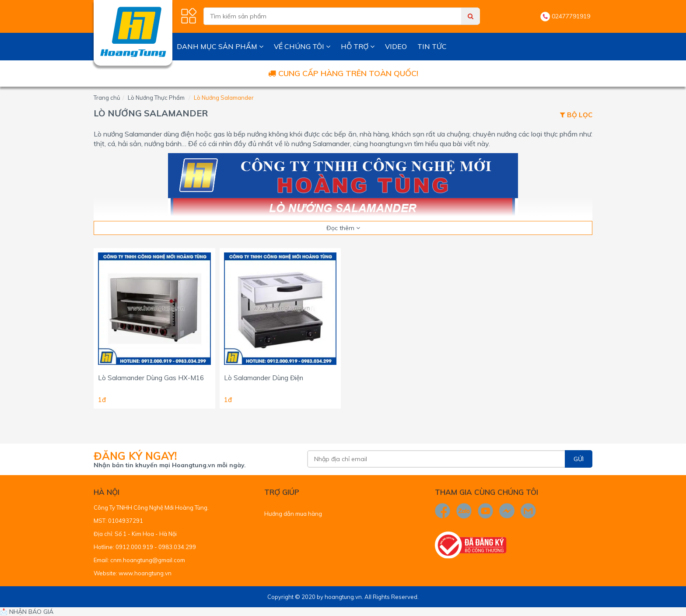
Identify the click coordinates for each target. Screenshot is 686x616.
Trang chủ (107, 98)
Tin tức (432, 46)
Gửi (579, 459)
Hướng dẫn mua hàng (293, 514)
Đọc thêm (343, 228)
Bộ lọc (576, 115)
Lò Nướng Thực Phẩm (156, 98)
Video (396, 46)
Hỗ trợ (358, 46)
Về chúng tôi (302, 46)
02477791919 (571, 16)
